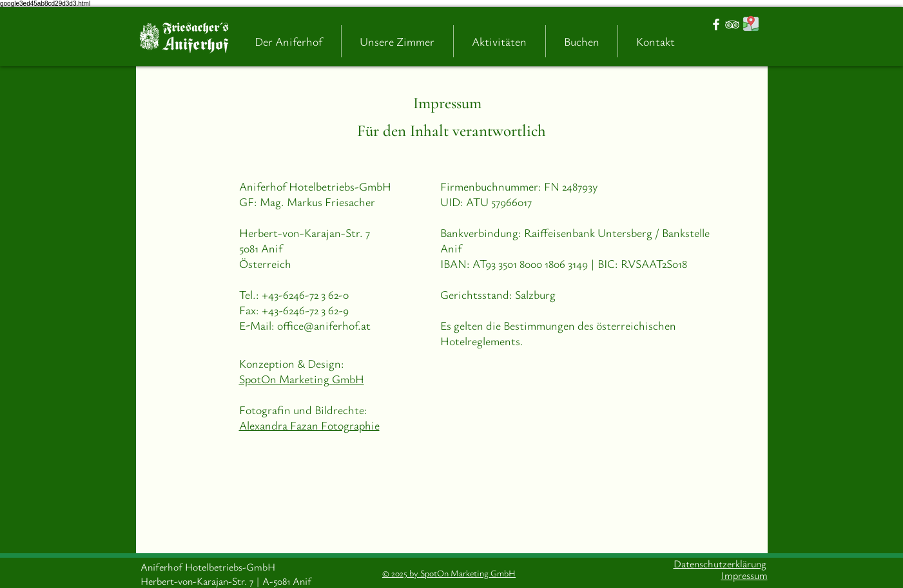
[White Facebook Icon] (716, 24)
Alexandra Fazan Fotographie (309, 425)
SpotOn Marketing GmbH (302, 379)
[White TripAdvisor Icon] (732, 24)
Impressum (447, 103)
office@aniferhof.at (324, 325)
